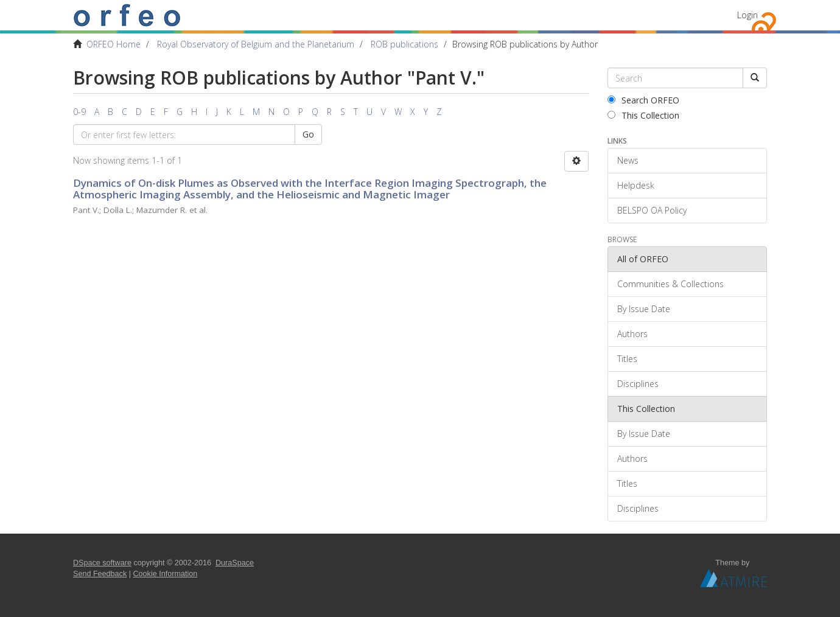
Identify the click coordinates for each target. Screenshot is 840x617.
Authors (632, 334)
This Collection (643, 115)
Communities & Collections (670, 284)
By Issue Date (644, 309)
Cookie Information (166, 574)
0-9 (79, 112)
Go (308, 134)
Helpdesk (636, 185)
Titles (627, 359)
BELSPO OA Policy (652, 210)
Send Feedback (100, 574)
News (628, 160)
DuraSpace (235, 563)
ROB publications (404, 44)
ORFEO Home (114, 44)
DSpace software (102, 563)
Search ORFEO (643, 100)
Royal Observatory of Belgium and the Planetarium (256, 44)
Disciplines (638, 384)
